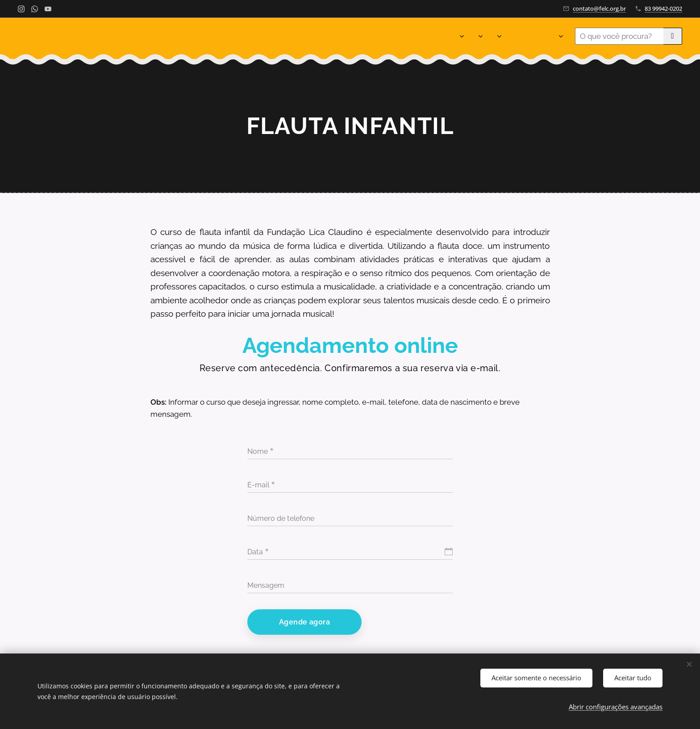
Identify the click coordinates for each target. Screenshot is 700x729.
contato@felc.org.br (599, 8)
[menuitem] (212, 36)
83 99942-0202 (663, 8)
